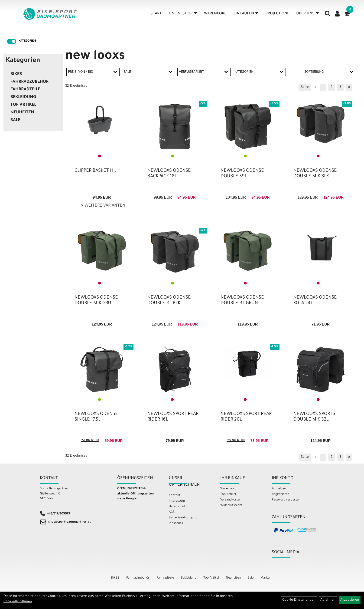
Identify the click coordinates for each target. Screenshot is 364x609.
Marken (266, 578)
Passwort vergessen (286, 500)
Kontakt (175, 495)
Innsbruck (176, 523)
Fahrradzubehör (29, 82)
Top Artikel (23, 105)
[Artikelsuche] (328, 16)
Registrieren (281, 494)
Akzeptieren (350, 600)
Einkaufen (246, 15)
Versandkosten (231, 500)
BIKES (16, 74)
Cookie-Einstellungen (299, 600)
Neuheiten (22, 113)
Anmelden (279, 489)
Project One (278, 15)
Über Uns (308, 15)
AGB (172, 512)
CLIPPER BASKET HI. (95, 171)
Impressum (177, 501)
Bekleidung (23, 97)
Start (156, 15)
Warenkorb (216, 15)
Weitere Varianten (104, 206)
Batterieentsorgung (183, 518)
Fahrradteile (25, 90)
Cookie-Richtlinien (18, 602)
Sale (15, 120)
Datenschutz (178, 507)
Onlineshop (183, 15)
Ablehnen (328, 600)
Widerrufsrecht (231, 505)
